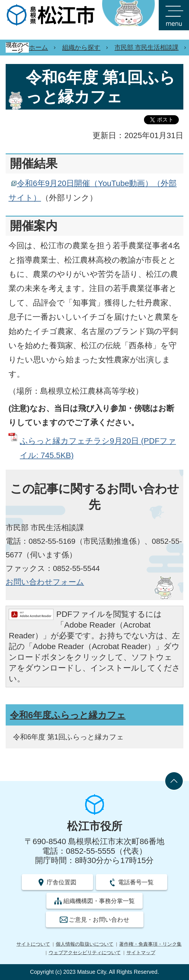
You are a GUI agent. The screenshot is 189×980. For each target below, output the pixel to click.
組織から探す (81, 47)
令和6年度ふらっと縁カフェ (68, 715)
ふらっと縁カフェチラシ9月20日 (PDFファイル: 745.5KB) (98, 448)
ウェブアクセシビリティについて (85, 953)
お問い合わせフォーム (45, 582)
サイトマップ (141, 953)
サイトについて (33, 944)
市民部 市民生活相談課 (147, 47)
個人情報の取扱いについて (85, 944)
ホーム (38, 47)
